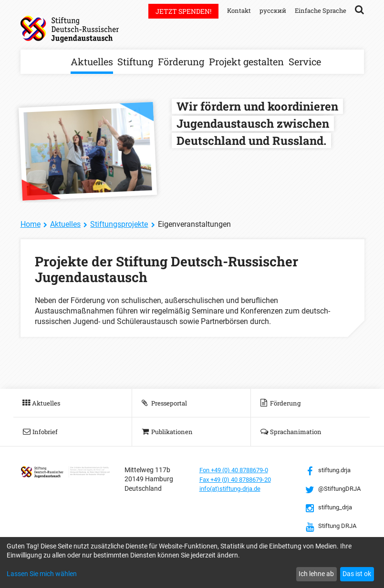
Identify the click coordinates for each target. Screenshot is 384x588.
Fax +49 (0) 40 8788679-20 (240, 479)
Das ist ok (357, 574)
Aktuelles (92, 61)
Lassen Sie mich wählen (42, 574)
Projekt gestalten (246, 61)
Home (31, 224)
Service (305, 61)
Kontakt (234, 10)
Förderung (181, 61)
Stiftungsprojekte (119, 224)
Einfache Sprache (319, 10)
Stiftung (135, 61)
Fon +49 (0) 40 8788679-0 (238, 470)
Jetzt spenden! (178, 11)
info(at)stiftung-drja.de (234, 488)
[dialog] (192, 563)
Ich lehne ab (316, 574)
